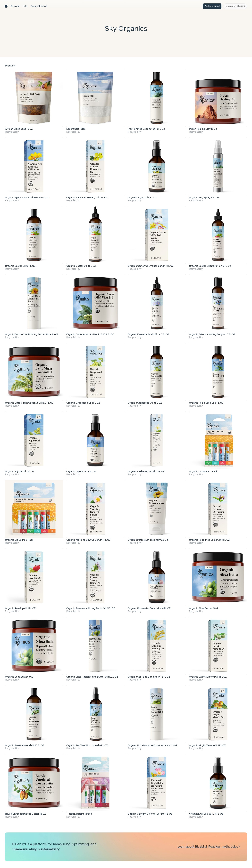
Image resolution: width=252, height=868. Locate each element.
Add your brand (212, 6)
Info (25, 6)
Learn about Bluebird (192, 847)
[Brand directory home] (6, 6)
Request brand (39, 6)
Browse (15, 6)
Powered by (235, 6)
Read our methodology (224, 847)
